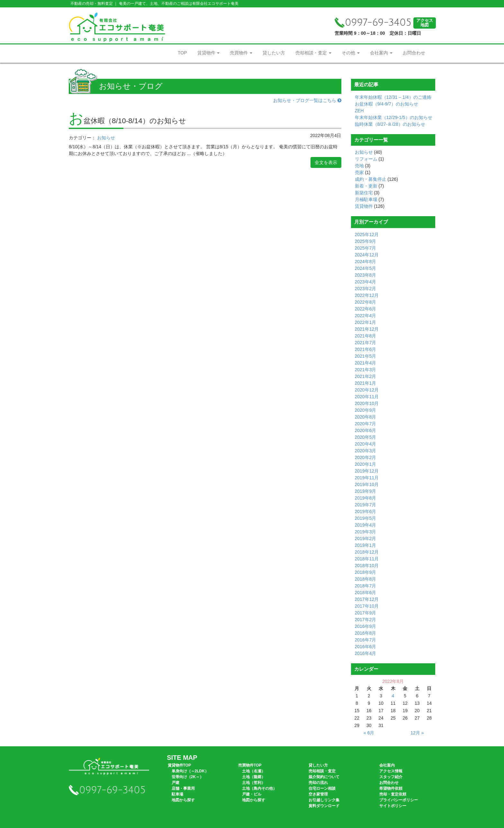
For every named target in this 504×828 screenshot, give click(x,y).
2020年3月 (366, 451)
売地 (359, 166)
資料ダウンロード (324, 806)
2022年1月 (366, 322)
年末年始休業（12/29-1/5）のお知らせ (394, 117)
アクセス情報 (391, 771)
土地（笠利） (254, 783)
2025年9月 (366, 241)
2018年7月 (366, 586)
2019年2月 (366, 538)
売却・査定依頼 (393, 794)
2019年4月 (366, 525)
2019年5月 (366, 518)
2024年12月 (367, 255)
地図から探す (183, 800)
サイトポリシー (393, 806)
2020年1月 (366, 464)
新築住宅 (364, 193)
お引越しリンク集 (324, 800)
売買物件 (241, 53)
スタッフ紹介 (391, 777)
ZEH (359, 111)
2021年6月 (366, 349)
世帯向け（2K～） (188, 777)
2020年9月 (366, 410)
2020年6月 (366, 430)
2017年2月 (366, 620)
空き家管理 (318, 794)
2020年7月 (366, 424)
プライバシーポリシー (399, 800)
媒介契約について (324, 777)
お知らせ (106, 138)
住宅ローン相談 (322, 788)
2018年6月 (366, 593)
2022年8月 (366, 302)
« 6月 (369, 733)
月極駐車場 (366, 199)
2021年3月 (366, 370)
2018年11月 (367, 559)
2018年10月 (367, 566)
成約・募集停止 (371, 179)
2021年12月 (367, 329)
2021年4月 (366, 363)
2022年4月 (366, 316)
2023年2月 (366, 289)
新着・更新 (366, 186)
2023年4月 (366, 282)
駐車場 (177, 794)
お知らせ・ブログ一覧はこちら (307, 100)
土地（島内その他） (259, 788)
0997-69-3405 (373, 23)
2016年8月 (366, 633)
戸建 (175, 783)
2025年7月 (366, 248)
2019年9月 (366, 491)
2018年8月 (366, 579)
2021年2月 (366, 376)
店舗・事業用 (183, 788)
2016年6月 (366, 647)
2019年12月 (367, 471)
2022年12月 (367, 295)
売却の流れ (318, 783)
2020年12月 (367, 390)
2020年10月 (367, 403)
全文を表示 (326, 162)
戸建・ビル (252, 794)
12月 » (417, 733)
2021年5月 (366, 356)
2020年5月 (366, 437)
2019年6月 (366, 511)
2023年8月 (366, 275)
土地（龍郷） (254, 777)
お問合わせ (414, 53)
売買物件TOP (250, 765)
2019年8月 (366, 498)
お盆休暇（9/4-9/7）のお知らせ (387, 104)
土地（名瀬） (254, 771)
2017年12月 (367, 599)
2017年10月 (367, 606)
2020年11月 (367, 397)
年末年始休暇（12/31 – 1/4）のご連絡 (393, 97)
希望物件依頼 (391, 788)
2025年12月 (367, 235)
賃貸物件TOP (179, 765)
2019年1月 (366, 545)
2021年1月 (366, 383)
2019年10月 (367, 484)
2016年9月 (366, 626)
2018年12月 (367, 552)
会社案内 (381, 53)
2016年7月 (366, 640)
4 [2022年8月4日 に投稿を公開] (393, 696)
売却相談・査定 (313, 53)
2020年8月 (366, 417)
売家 (359, 172)
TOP (182, 53)
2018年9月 (366, 572)
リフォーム (366, 159)
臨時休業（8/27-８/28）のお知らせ (390, 124)
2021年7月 (366, 343)
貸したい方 (274, 53)
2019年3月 (366, 532)
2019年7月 (366, 505)
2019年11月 (367, 478)
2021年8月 (366, 336)
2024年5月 (366, 268)
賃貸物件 (209, 53)
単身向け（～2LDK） (190, 771)
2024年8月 (366, 262)
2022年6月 (366, 309)
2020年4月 (366, 444)
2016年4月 (366, 653)
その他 (351, 53)
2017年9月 (366, 613)
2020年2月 (366, 457)
